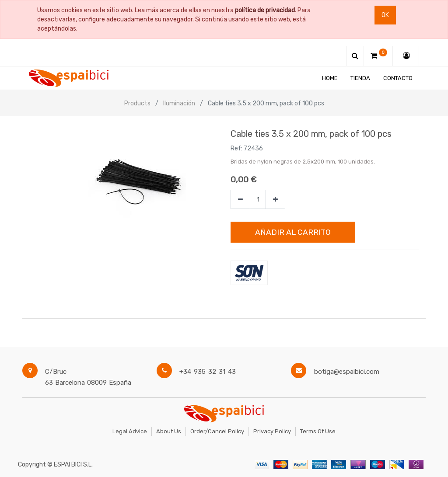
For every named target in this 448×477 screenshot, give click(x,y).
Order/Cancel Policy (217, 431)
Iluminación (179, 103)
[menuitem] (330, 78)
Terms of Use (318, 431)
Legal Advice (130, 431)
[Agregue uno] (275, 200)
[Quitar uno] (240, 200)
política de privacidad (265, 10)
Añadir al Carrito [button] (293, 232)
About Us (169, 431)
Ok (385, 15)
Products (137, 103)
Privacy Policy (272, 431)
